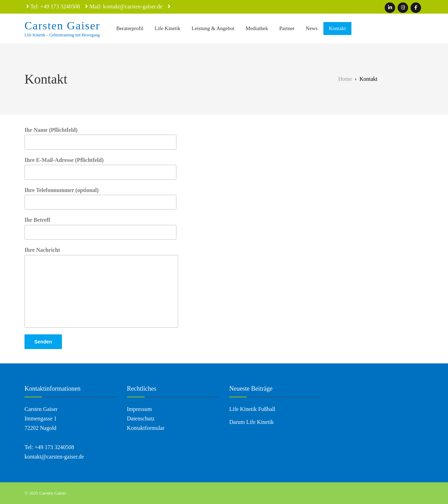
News (311, 28)
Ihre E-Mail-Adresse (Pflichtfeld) (100, 168)
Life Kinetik (168, 28)
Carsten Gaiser (62, 26)
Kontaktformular (146, 428)
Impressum (139, 409)
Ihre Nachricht (101, 287)
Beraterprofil (130, 28)
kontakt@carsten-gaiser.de (54, 457)
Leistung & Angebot (213, 28)
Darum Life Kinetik (251, 422)
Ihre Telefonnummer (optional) (100, 198)
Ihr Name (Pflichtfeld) (100, 138)
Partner (287, 28)
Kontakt (337, 28)
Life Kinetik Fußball (252, 409)
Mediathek (257, 28)
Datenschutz (141, 418)
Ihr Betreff (100, 228)
